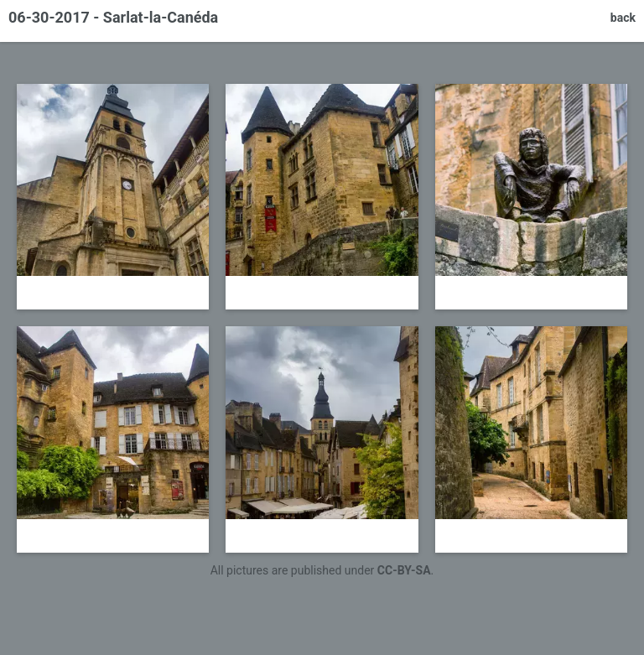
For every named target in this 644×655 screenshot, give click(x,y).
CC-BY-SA (404, 570)
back (623, 18)
